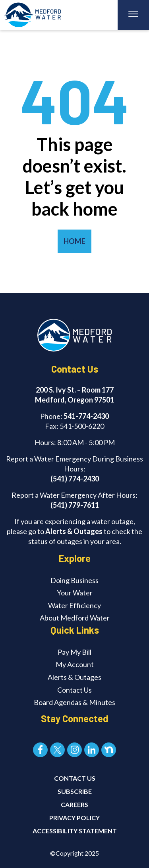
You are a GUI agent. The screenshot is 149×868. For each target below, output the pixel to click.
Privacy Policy (74, 818)
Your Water (75, 593)
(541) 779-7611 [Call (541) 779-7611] (75, 505)
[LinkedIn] (92, 750)
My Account (75, 664)
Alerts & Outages (74, 531)
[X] (57, 750)
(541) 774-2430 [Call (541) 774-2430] (75, 479)
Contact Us (74, 690)
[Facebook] (40, 750)
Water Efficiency (74, 605)
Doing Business (74, 580)
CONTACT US (75, 778)
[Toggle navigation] (133, 15)
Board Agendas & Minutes (74, 702)
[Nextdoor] (109, 750)
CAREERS (74, 804)
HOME (74, 241)
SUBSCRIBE (75, 791)
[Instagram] (74, 750)
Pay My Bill (74, 652)
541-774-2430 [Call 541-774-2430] (86, 416)
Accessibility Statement (75, 831)
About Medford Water (75, 618)
